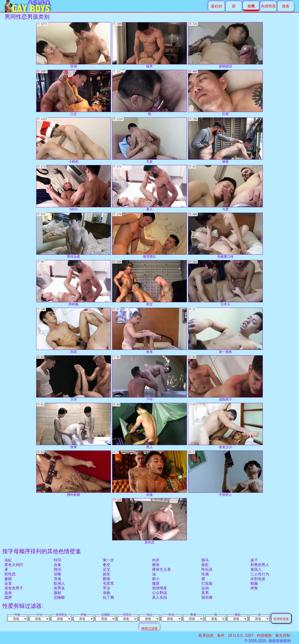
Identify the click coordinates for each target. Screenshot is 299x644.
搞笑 (107, 574)
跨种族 (74, 283)
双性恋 (10, 574)
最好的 (217, 6)
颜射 (57, 593)
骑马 (205, 560)
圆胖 (8, 597)
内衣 (156, 560)
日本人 (225, 283)
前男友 (59, 588)
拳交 (107, 565)
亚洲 (74, 45)
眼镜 (107, 579)
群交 (149, 283)
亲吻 (107, 593)
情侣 (57, 569)
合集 (57, 565)
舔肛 (205, 565)
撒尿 (156, 583)
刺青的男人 (260, 565)
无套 (149, 140)
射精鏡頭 (225, 45)
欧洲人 (59, 583)
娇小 (156, 579)
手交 (107, 588)
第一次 (108, 560)
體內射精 (74, 473)
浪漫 (57, 579)
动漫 (149, 473)
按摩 (74, 426)
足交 (107, 569)
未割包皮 (258, 579)
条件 (221, 635)
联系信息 (206, 635)
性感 (205, 574)
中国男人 (225, 473)
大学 (74, 378)
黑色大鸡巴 (14, 565)
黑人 (149, 426)
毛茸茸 (108, 583)
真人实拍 (160, 597)
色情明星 (268, 6)
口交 (74, 93)
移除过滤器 (149, 628)
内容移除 (264, 635)
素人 (149, 188)
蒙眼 (8, 579)
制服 (254, 583)
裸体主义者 (161, 569)
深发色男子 (14, 588)
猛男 (149, 45)
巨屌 (225, 93)
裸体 (156, 565)
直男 (205, 593)
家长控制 (283, 635)
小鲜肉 (74, 140)
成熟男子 (225, 378)
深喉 (57, 574)
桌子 (254, 560)
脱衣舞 (207, 597)
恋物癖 (59, 597)
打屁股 (207, 583)
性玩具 (207, 569)
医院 (74, 331)
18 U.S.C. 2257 (241, 635)
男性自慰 (74, 236)
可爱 (225, 188)
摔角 (254, 588)
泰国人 (256, 569)
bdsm (74, 188)
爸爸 (149, 331)
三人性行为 (260, 574)
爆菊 (225, 140)
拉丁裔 (108, 597)
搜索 (286, 6)
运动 (205, 588)
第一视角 (225, 331)
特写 (57, 560)
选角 (8, 593)
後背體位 (149, 236)
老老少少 (225, 426)
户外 (149, 378)
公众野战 (160, 593)
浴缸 (8, 560)
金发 (8, 583)
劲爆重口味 (225, 236)
